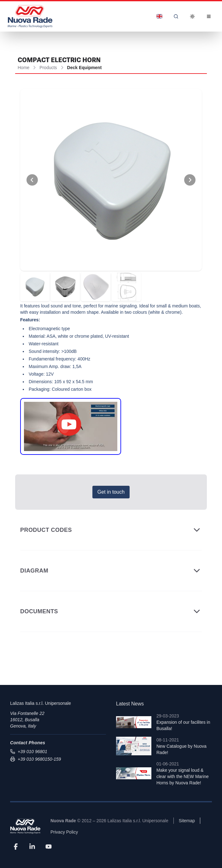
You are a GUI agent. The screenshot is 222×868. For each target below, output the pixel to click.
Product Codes (111, 530)
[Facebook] (16, 847)
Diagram (111, 571)
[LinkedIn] (32, 847)
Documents (111, 611)
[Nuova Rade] (25, 826)
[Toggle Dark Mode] (192, 16)
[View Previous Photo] (32, 180)
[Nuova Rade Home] (30, 16)
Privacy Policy (64, 832)
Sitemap (187, 821)
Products (48, 68)
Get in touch (111, 492)
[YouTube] (49, 847)
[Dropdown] (159, 16)
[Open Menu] (209, 16)
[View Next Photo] (190, 180)
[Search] (176, 16)
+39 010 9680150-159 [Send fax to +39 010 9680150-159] (35, 759)
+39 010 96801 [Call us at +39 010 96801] (29, 752)
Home (23, 68)
